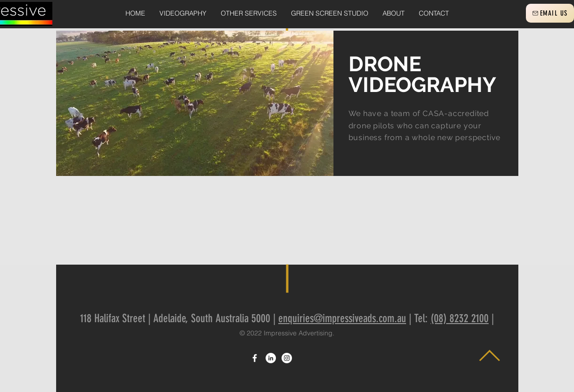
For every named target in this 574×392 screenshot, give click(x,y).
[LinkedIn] (271, 358)
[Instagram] (287, 358)
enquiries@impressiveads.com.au (342, 318)
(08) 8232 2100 (460, 318)
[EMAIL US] (550, 13)
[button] (183, 13)
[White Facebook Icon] (255, 358)
